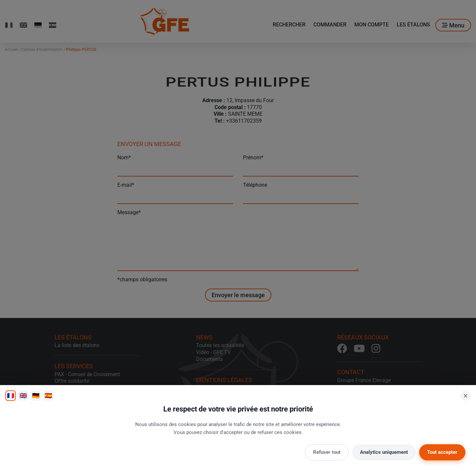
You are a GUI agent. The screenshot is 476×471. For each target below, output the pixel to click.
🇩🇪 (36, 395)
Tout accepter (442, 452)
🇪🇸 (48, 395)
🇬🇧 (23, 395)
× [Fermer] (466, 396)
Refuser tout (327, 452)
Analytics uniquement (384, 452)
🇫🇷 (11, 395)
